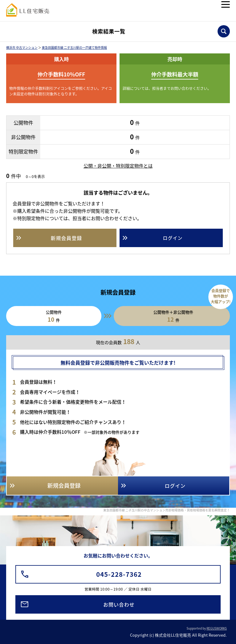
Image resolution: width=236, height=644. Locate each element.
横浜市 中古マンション (22, 47)
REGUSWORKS (217, 628)
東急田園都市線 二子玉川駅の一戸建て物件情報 (74, 47)
